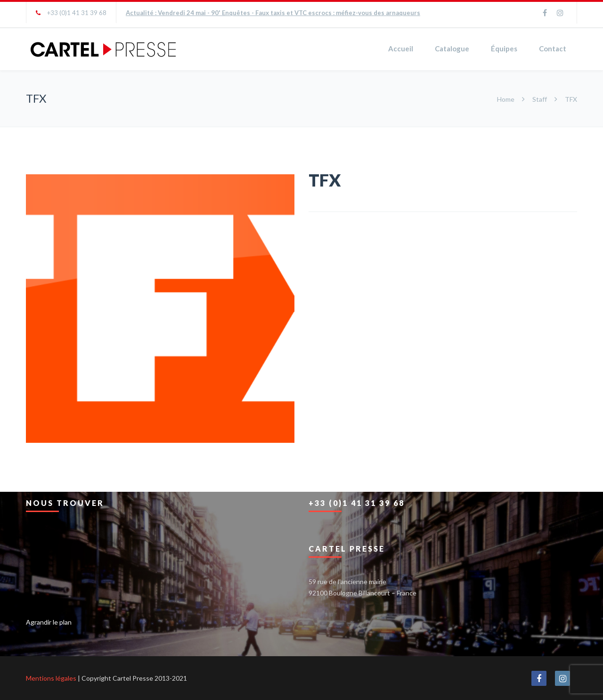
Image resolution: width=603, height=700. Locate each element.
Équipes (504, 49)
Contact (553, 49)
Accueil (401, 49)
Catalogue (452, 49)
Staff (540, 99)
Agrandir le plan (49, 622)
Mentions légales (51, 678)
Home (506, 99)
